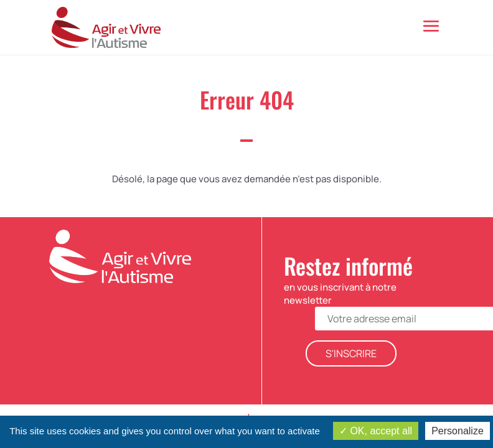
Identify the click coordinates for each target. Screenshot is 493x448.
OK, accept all (376, 431)
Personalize (458, 431)
